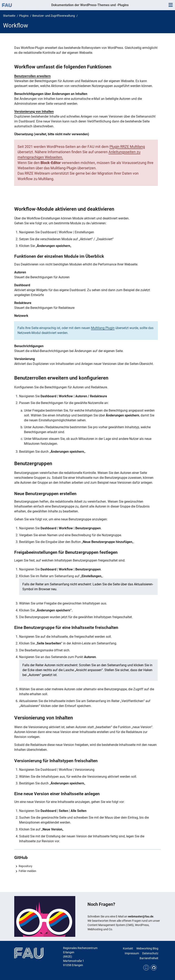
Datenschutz (150, 953)
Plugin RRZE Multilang (127, 147)
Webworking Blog (147, 948)
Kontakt (128, 948)
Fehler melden (27, 871)
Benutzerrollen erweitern (32, 76)
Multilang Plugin (103, 328)
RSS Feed (146, 968)
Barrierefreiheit (149, 958)
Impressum (132, 953)
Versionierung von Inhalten (34, 112)
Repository (26, 866)
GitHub (154, 968)
